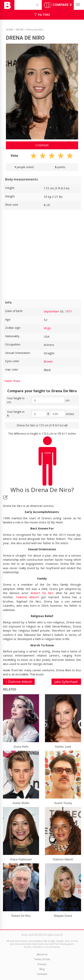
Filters (42, 15)
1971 (69, 311)
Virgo (47, 328)
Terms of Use (42, 959)
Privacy (42, 964)
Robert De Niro (42, 593)
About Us (42, 954)
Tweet (8, 381)
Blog (42, 969)
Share (17, 381)
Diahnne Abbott (28, 597)
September (51, 311)
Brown (48, 361)
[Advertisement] (42, 255)
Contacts (42, 974)
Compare (58, 5)
